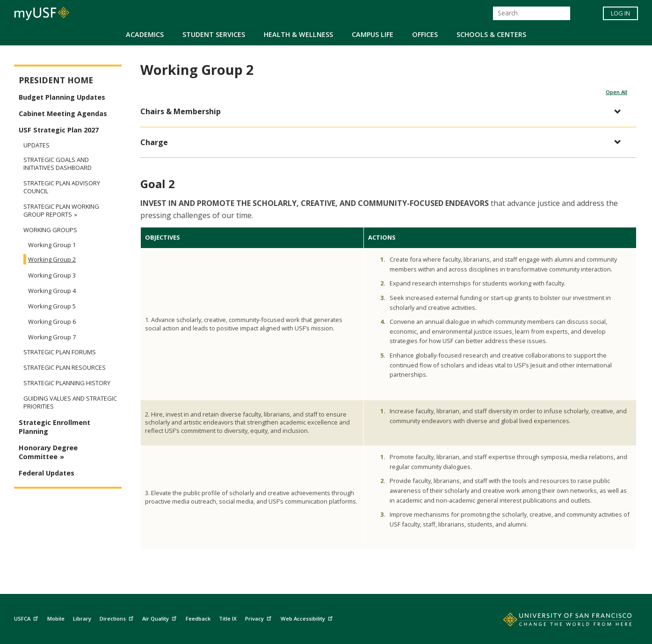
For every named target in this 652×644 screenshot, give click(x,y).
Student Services (214, 34)
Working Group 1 (52, 245)
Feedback (198, 618)
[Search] (532, 13)
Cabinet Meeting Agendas (63, 113)
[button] (384, 112)
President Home (56, 80)
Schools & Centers (491, 34)
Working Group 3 (52, 275)
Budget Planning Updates (62, 97)
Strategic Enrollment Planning (54, 427)
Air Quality (160, 617)
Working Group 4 (52, 291)
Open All (616, 92)
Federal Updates (47, 473)
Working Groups (50, 230)
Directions (118, 617)
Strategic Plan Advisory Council (62, 187)
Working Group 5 (52, 306)
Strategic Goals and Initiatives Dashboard (58, 164)
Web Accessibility (308, 617)
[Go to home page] (557, 622)
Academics (145, 34)
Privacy (259, 617)
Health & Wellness (298, 34)
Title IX (228, 618)
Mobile (56, 618)
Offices (425, 34)
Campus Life (373, 34)
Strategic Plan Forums (60, 352)
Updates (36, 145)
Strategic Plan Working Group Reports (61, 211)
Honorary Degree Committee (48, 452)
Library (82, 618)
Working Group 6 (52, 322)
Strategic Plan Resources (65, 368)
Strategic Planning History (67, 383)
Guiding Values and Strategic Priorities (70, 402)
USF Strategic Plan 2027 (59, 130)
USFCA (27, 617)
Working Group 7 (52, 337)
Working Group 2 (52, 259)
